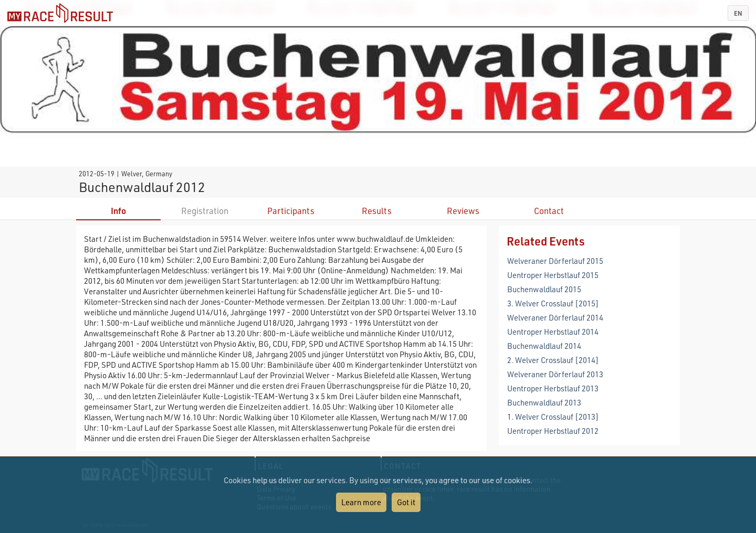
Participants (291, 211)
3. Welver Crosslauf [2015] (553, 303)
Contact (549, 211)
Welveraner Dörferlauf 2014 (555, 317)
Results (377, 211)
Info (118, 211)
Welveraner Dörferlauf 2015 (555, 261)
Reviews (463, 211)
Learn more (361, 502)
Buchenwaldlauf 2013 (544, 402)
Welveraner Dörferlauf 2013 (555, 374)
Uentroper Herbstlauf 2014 (553, 332)
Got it (406, 502)
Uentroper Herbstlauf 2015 (553, 275)
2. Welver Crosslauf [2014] (553, 360)
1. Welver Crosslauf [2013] (553, 417)
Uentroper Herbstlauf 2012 (553, 431)
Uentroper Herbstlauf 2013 (553, 388)
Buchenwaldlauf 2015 (544, 289)
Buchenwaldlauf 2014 (544, 346)
